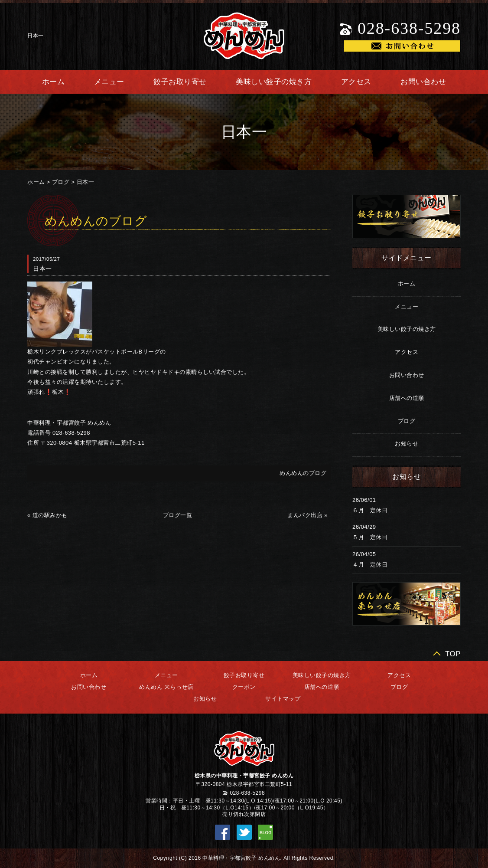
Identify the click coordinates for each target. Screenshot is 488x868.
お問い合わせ (423, 82)
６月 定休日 (370, 510)
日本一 (86, 182)
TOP (453, 654)
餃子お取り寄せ (180, 82)
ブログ (61, 182)
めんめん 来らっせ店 (166, 687)
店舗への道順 (407, 398)
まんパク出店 (305, 515)
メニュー (109, 82)
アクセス (356, 82)
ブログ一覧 (178, 515)
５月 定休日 (370, 537)
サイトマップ (283, 699)
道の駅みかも (50, 515)
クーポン (244, 687)
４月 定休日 (370, 565)
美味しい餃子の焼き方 (274, 82)
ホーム (54, 82)
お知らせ (407, 444)
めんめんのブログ (303, 473)
